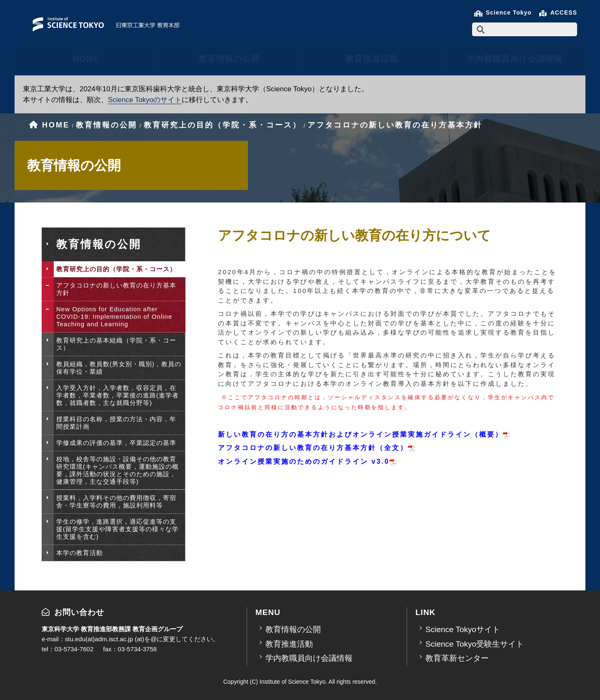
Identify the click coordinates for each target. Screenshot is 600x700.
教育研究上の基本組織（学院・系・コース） (116, 344)
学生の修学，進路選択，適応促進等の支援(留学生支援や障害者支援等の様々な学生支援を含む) (117, 529)
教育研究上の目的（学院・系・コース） (116, 269)
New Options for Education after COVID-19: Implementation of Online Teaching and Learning (114, 316)
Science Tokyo (509, 12)
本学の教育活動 (80, 553)
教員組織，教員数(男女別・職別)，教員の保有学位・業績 (119, 368)
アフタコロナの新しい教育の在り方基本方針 (116, 289)
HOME (86, 59)
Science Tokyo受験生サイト (475, 644)
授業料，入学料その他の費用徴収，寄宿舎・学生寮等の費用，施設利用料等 (116, 501)
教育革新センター (457, 658)
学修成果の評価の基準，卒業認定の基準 (116, 443)
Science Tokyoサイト (463, 629)
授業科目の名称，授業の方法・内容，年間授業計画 (116, 423)
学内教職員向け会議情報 (514, 59)
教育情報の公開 (229, 59)
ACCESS (564, 12)
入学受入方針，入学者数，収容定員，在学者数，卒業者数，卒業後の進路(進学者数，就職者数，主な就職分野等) (117, 395)
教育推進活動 (372, 59)
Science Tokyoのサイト (145, 100)
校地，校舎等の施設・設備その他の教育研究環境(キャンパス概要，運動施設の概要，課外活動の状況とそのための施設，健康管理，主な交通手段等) (117, 470)
